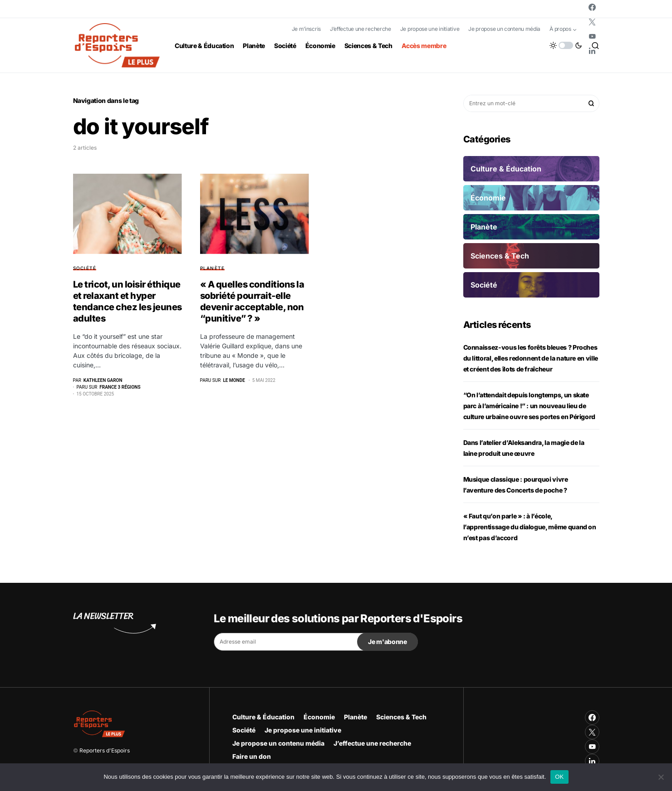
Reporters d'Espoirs (105, 750)
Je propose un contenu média (504, 29)
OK (559, 777)
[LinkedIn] (592, 51)
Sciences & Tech (401, 717)
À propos (560, 29)
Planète (213, 268)
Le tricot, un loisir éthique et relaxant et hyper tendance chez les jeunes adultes (128, 301)
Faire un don (252, 756)
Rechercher (591, 103)
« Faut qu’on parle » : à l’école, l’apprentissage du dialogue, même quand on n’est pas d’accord (530, 527)
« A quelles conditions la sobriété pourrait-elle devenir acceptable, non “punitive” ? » (252, 301)
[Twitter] (592, 22)
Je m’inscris (306, 29)
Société (85, 268)
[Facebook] (592, 7)
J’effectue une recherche (361, 29)
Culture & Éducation (263, 717)
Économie (319, 717)
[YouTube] (592, 36)
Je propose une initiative (430, 29)
